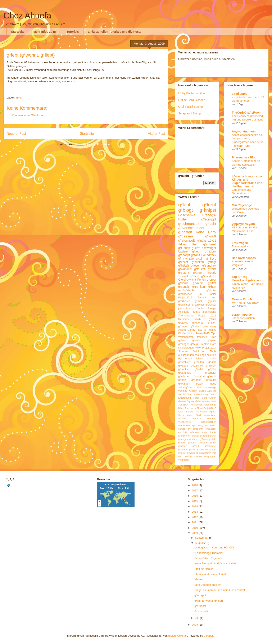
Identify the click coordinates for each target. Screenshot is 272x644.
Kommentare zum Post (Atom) (93, 144)
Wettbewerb (185, 422)
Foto (195, 244)
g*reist (212, 269)
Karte (200, 232)
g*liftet (212, 283)
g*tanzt (182, 380)
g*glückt (183, 323)
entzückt (183, 432)
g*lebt (20, 98)
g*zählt (196, 255)
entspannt (198, 429)
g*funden (184, 248)
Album (182, 330)
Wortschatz (184, 425)
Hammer (206, 401)
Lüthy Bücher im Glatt (192, 93)
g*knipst (208, 210)
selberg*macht (187, 387)
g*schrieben (185, 294)
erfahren (194, 432)
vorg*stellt (183, 460)
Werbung (211, 419)
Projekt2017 (185, 298)
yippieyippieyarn (243, 224)
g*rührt (212, 369)
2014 (195, 506)
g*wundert (185, 269)
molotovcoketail (178, 636)
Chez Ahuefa (27, 16)
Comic (213, 394)
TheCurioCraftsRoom (247, 113)
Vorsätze (196, 419)
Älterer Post (156, 134)
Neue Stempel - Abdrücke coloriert (215, 563)
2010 (195, 528)
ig (197, 453)
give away (210, 326)
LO (200, 294)
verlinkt (182, 391)
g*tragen (183, 326)
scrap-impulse (242, 315)
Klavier (199, 579)
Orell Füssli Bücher (191, 107)
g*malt (199, 301)
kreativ (212, 273)
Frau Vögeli (240, 243)
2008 (195, 625)
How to (201, 330)
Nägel (181, 408)
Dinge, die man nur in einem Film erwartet (220, 590)
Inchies (212, 330)
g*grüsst (192, 443)
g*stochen (203, 450)
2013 (195, 512)
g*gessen (186, 236)
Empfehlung (185, 398)
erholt (189, 359)
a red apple (240, 94)
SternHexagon (186, 415)
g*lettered (198, 323)
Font (204, 398)
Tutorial (183, 276)
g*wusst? (211, 305)
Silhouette (201, 412)
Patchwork (190, 408)
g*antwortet (184, 436)
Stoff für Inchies (204, 569)
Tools (213, 351)
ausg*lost (203, 425)
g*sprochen (199, 376)
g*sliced (197, 341)
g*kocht (183, 262)
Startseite (18, 32)
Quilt (181, 412)
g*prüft (196, 446)
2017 (195, 490)
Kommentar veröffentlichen (28, 115)
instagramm (205, 453)
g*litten (212, 323)
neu (180, 456)
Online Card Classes (192, 100)
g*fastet (204, 439)
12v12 (212, 241)
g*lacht (211, 224)
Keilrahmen (197, 405)
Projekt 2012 (207, 316)
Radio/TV (184, 319)
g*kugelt (183, 366)
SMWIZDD (199, 319)
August (200, 543)
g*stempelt (187, 240)
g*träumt (211, 380)
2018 (195, 485)
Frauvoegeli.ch (241, 246)
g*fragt (212, 262)
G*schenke (187, 215)
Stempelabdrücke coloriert (210, 574)
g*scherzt (211, 373)
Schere (190, 412)
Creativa (204, 344)
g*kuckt (206, 276)
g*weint (200, 384)
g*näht (201, 241)
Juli (197, 618)
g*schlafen (184, 305)
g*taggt (212, 450)
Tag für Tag (240, 277)
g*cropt (212, 280)
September (202, 538)
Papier (212, 294)
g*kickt (212, 362)
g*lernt (196, 248)
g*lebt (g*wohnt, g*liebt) (209, 601)
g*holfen (199, 362)
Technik (202, 298)
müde (213, 384)
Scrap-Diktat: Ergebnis (208, 558)
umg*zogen (210, 456)
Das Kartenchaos (244, 258)
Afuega (212, 308)
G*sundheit (201, 611)
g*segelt (184, 287)
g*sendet (183, 450)
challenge (200, 355)
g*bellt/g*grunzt (208, 436)
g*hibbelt (211, 251)
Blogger (208, 636)
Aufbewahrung (200, 394)
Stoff (198, 415)
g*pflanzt (183, 446)
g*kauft (211, 236)
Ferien (201, 280)
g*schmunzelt (189, 224)
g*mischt (211, 366)
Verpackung (210, 415)
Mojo (198, 348)
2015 (195, 501)
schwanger (209, 248)
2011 (195, 522)
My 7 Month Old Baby (245, 303)
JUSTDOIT (184, 405)
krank (189, 308)
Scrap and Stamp (190, 113)
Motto (191, 333)
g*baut (195, 436)
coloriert (211, 355)
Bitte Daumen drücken (208, 585)
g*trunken (199, 287)
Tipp (214, 333)
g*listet (182, 341)
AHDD (182, 394)
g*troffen (196, 380)
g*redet (199, 369)
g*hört (212, 287)
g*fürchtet (184, 362)
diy (189, 429)
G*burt (213, 398)
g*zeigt (194, 344)
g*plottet (211, 290)
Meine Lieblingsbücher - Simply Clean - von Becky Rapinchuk (248, 284)
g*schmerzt (185, 376)
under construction (243, 318)
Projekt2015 (202, 333)
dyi (180, 359)
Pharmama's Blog (244, 157)
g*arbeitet (184, 301)
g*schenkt (210, 244)
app (194, 425)
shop (200, 387)
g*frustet (200, 269)
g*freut (209, 205)
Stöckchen (199, 351)
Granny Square (186, 401)
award (213, 425)
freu (214, 298)
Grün (198, 401)
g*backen (198, 262)
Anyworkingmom (244, 131)
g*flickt (213, 439)
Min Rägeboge (242, 205)
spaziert (198, 456)
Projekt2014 (209, 348)
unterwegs (210, 387)
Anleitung (184, 312)
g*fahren (194, 439)
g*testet (182, 453)
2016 (195, 496)
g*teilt (200, 259)
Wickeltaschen (209, 422)
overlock (188, 456)
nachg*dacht (186, 290)
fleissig (200, 359)
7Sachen (200, 308)
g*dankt (183, 283)
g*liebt (196, 251)
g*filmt (212, 319)
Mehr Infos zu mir (46, 32)
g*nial (213, 443)
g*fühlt (182, 443)
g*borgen (183, 439)
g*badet (212, 359)
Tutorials (73, 32)
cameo (182, 429)
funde (213, 432)
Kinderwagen (186, 348)
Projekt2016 (210, 408)
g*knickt (198, 283)
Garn (213, 344)
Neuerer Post (16, 134)
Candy (191, 330)
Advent (183, 244)
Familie (196, 312)
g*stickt (192, 450)
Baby (212, 232)
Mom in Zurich (242, 299)
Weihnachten (186, 337)
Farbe (196, 398)
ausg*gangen (186, 355)
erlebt (204, 432)
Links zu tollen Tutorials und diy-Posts (115, 32)
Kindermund (210, 405)
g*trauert (195, 326)
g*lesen (196, 266)
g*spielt (212, 341)
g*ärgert (198, 273)
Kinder (182, 333)
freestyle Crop (207, 337)
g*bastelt (185, 232)
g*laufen (203, 443)
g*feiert (195, 276)
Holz (214, 401)
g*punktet (184, 369)
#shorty (193, 391)
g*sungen (184, 344)
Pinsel (200, 408)
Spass (213, 412)
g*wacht (191, 453)
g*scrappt (209, 219)
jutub (181, 308)
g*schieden (210, 446)
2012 (195, 517)
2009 (195, 533)
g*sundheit (209, 266)
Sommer (183, 351)
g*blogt (186, 210)
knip (214, 453)
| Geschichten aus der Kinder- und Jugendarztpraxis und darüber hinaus (247, 181)
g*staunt (184, 273)
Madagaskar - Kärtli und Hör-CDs (214, 547)
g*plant (212, 301)
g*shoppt (184, 255)
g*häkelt (184, 266)
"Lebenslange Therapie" (209, 553)
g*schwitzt (198, 305)
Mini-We (211, 259)
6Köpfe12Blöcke (208, 391)
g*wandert (184, 384)
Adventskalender (191, 228)
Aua (189, 394)
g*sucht (212, 376)
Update (183, 251)
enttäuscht (211, 429)
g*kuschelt (197, 366)
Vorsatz (182, 419)
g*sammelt (185, 373)
